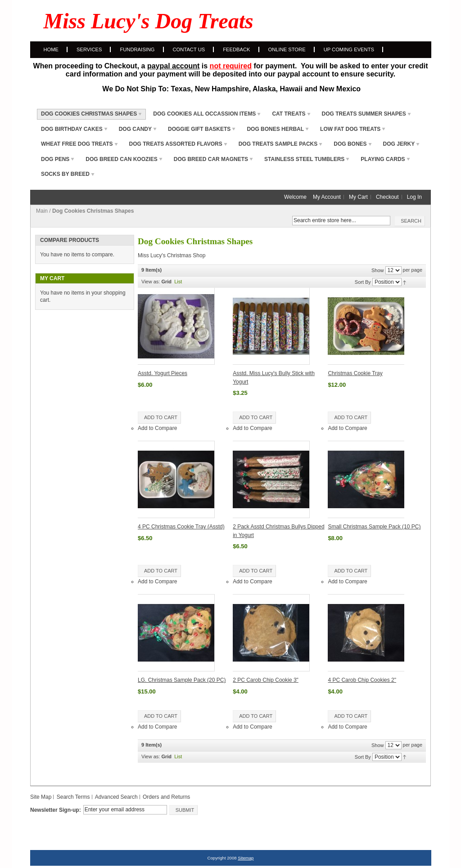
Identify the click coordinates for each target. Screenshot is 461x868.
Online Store (287, 49)
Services (89, 49)
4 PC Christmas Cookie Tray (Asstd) (181, 527)
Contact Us (189, 49)
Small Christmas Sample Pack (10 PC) (374, 527)
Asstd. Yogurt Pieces (163, 373)
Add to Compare (157, 428)
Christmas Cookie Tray (355, 373)
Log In (414, 197)
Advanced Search (116, 797)
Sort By (363, 282)
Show (378, 270)
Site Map (41, 797)
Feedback (236, 49)
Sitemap (246, 858)
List (178, 282)
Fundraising (137, 49)
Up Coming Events (349, 49)
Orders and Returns (166, 797)
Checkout (387, 197)
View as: (151, 282)
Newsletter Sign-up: (56, 810)
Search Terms (73, 797)
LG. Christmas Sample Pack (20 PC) (182, 680)
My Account (327, 197)
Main (42, 211)
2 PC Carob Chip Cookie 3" (266, 680)
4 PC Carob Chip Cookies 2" (362, 680)
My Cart (358, 197)
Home (51, 49)
